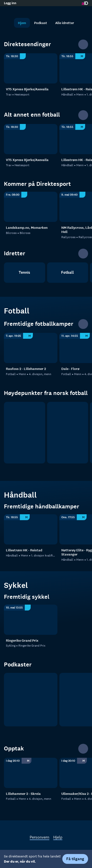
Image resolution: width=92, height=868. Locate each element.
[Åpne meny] (83, 11)
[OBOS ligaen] (68, 433)
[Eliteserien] (25, 433)
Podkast (41, 23)
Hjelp (58, 837)
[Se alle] (83, 44)
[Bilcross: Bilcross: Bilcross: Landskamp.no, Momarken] (31, 207)
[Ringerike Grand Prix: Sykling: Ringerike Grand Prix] (31, 620)
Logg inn (10, 3)
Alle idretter (65, 23)
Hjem (22, 23)
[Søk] (9, 23)
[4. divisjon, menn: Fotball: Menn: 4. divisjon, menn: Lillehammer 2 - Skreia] (31, 773)
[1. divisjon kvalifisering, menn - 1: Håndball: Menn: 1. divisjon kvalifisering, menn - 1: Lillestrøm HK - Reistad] (31, 529)
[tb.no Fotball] (31, 700)
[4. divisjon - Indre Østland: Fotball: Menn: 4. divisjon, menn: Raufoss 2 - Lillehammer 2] (31, 348)
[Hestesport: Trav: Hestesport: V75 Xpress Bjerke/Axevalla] (31, 68)
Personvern (39, 837)
